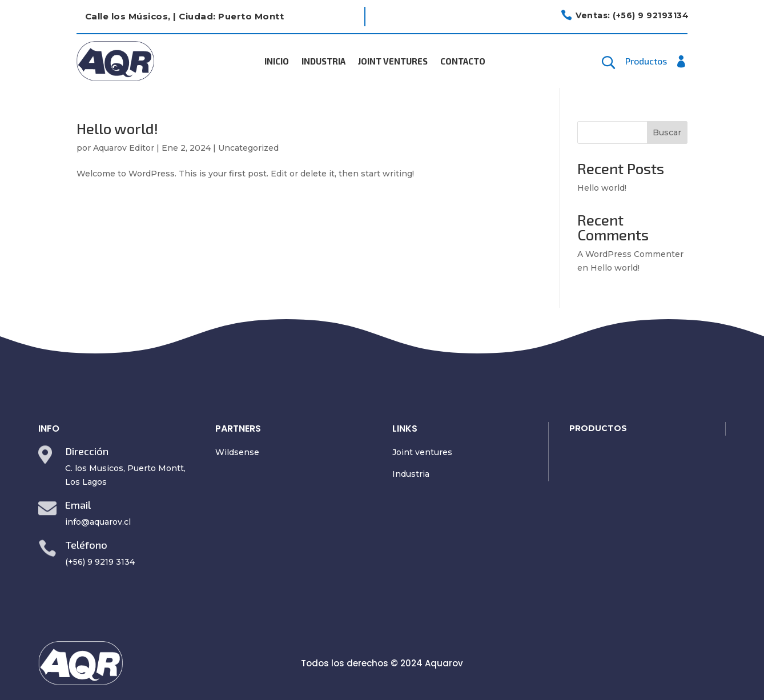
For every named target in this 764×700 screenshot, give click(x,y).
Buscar (667, 132)
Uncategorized (248, 148)
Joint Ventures (393, 62)
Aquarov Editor (124, 148)
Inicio (277, 62)
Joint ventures (422, 452)
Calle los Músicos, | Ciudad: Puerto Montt (185, 16)
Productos (646, 62)
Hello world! (117, 128)
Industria (323, 62)
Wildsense (237, 452)
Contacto (463, 62)
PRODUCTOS (598, 428)
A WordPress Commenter (630, 254)
